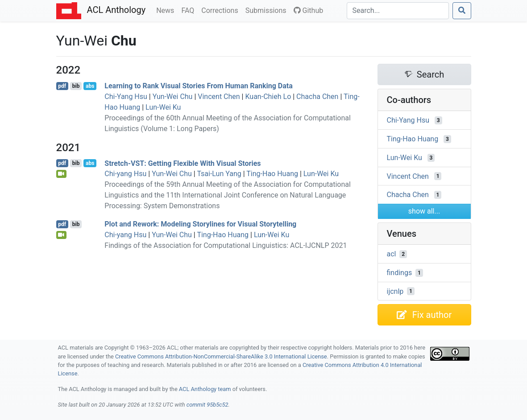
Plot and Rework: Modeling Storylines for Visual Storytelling (200, 224)
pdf (62, 86)
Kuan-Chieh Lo (268, 97)
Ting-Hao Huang (272, 174)
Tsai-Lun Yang (219, 174)
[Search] (398, 11)
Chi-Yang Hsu (126, 97)
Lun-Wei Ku (163, 107)
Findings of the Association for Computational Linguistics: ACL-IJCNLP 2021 (226, 245)
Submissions (268, 10)
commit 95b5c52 (207, 405)
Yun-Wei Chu (173, 97)
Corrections (221, 10)
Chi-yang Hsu (125, 174)
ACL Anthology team (205, 389)
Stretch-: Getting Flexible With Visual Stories (183, 163)
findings (400, 273)
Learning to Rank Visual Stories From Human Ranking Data (198, 86)
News (167, 10)
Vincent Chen (219, 97)
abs (90, 86)
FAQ (189, 10)
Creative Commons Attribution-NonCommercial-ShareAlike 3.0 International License (221, 356)
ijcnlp (395, 291)
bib (76, 86)
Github (309, 10)
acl (392, 254)
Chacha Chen (317, 97)
